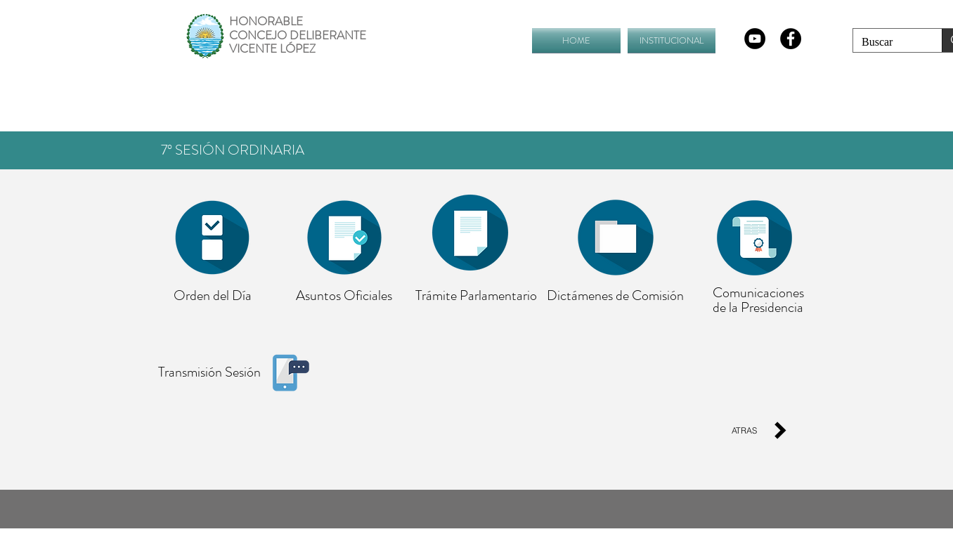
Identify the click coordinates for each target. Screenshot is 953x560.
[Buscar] (887, 42)
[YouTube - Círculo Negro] (755, 39)
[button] (670, 40)
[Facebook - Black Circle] (791, 39)
